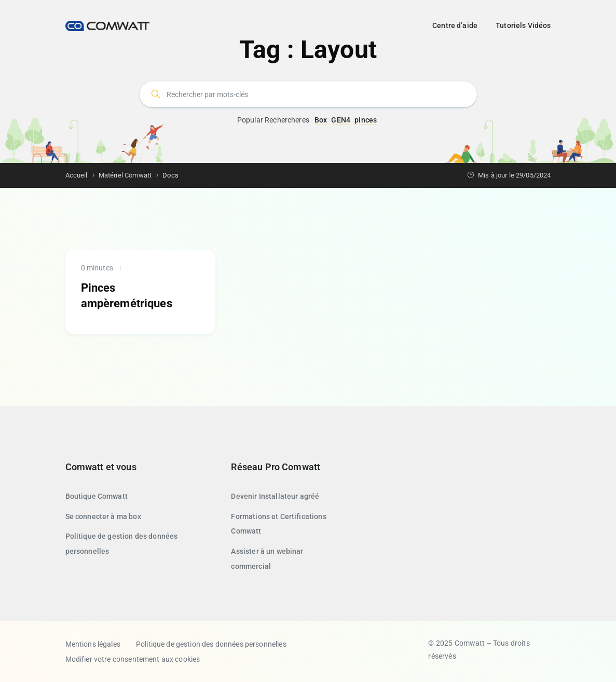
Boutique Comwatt (97, 496)
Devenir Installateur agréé (275, 496)
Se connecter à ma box (103, 516)
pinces (366, 120)
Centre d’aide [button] (455, 25)
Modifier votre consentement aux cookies (133, 659)
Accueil (77, 175)
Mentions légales (93, 644)
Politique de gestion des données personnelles (211, 644)
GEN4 (341, 120)
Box (321, 120)
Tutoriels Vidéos (523, 25)
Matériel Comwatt (125, 175)
